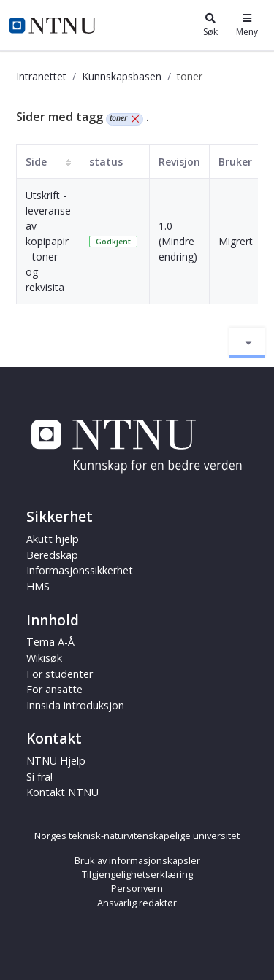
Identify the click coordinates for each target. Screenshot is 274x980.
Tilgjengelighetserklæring (137, 874)
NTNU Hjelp (56, 761)
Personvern (137, 888)
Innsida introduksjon (75, 705)
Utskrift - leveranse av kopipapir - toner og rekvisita (48, 241)
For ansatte (54, 689)
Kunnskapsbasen (122, 76)
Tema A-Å (50, 642)
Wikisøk (44, 658)
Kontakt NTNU (62, 792)
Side (36, 162)
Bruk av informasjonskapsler (137, 860)
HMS (38, 586)
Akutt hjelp (53, 539)
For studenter (60, 674)
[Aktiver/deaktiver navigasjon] (247, 343)
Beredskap (52, 555)
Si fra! (39, 777)
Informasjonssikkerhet (80, 570)
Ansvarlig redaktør (137, 903)
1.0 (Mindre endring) (178, 241)
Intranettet (41, 76)
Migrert (236, 241)
